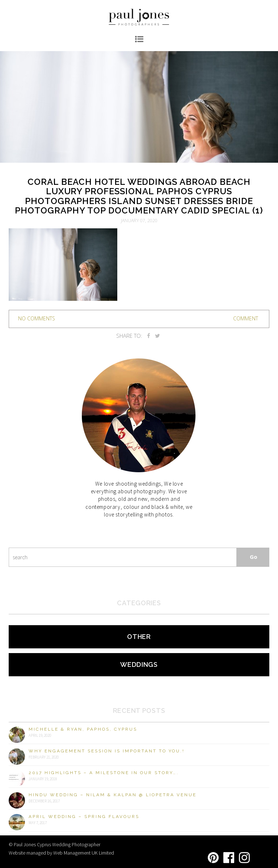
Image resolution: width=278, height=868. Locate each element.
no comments (37, 318)
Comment (246, 318)
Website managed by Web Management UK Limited (61, 853)
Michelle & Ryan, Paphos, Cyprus (83, 729)
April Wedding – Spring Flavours (84, 817)
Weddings (139, 665)
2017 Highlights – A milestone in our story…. (104, 773)
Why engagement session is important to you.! (107, 751)
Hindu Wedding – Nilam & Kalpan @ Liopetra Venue (113, 795)
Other (139, 637)
